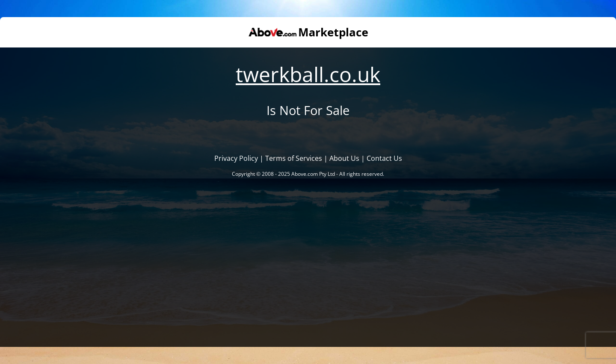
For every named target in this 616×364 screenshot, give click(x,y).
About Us (344, 158)
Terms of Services (294, 158)
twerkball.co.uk (308, 74)
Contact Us (384, 158)
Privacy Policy (236, 158)
